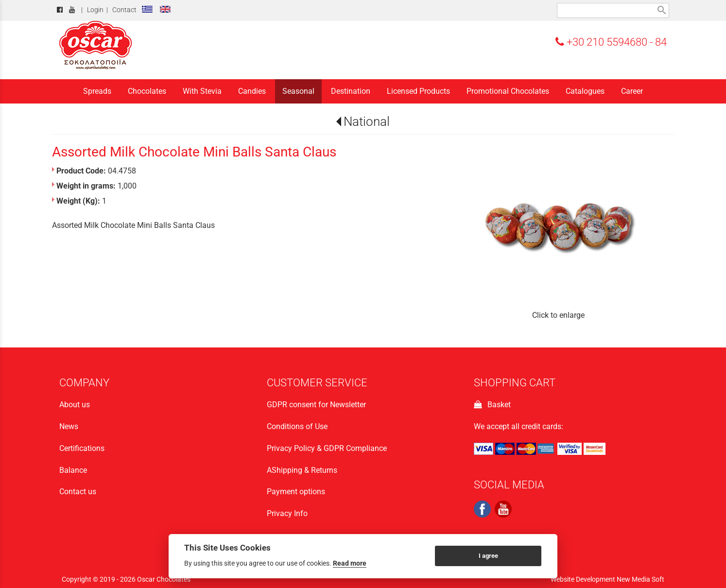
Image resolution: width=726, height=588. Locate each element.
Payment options (296, 492)
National (367, 121)
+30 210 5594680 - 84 (611, 42)
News (69, 426)
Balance (73, 470)
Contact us (78, 492)
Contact (124, 10)
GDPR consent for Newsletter (316, 405)
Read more (350, 563)
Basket (492, 405)
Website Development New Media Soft (607, 579)
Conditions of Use (297, 426)
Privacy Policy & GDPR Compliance (327, 448)
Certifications (82, 448)
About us (75, 405)
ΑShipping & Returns (302, 470)
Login (95, 10)
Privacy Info (287, 513)
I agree (488, 556)
